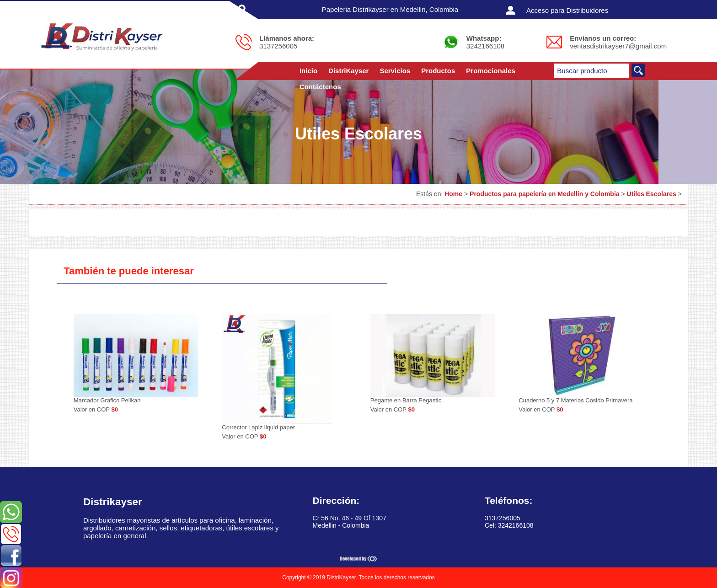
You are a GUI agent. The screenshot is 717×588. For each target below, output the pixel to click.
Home (453, 194)
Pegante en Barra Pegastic (406, 400)
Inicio (308, 71)
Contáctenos (320, 87)
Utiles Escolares (652, 194)
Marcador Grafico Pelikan (107, 400)
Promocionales (491, 71)
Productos (438, 71)
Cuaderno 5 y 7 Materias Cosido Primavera (575, 400)
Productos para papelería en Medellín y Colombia (545, 194)
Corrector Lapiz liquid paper (258, 427)
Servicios (395, 71)
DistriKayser (348, 71)
